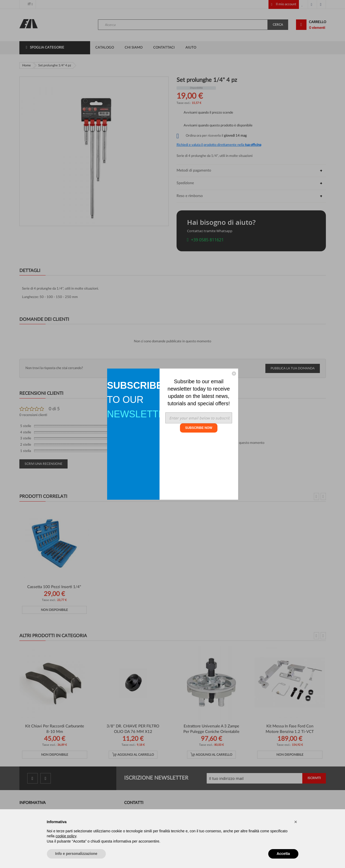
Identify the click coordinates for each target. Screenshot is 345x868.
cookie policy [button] (66, 836)
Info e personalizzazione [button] (76, 854)
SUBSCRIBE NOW (199, 428)
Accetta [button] (283, 854)
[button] (296, 822)
